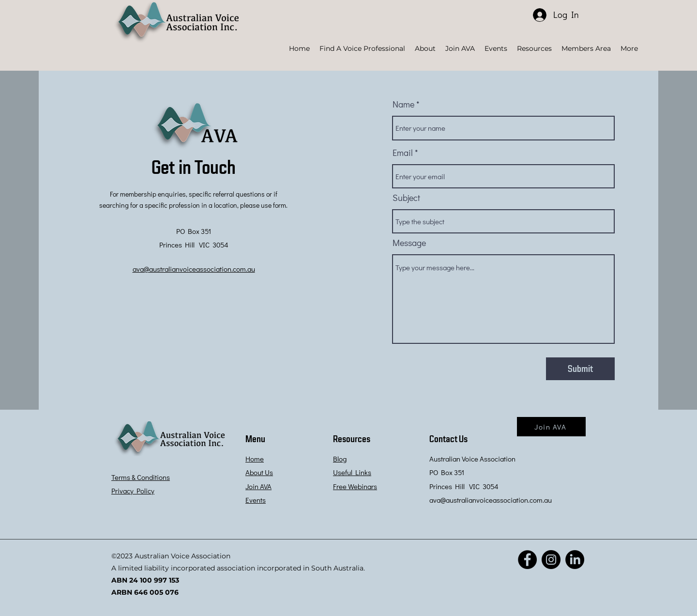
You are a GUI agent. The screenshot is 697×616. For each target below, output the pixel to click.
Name (403, 104)
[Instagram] (551, 560)
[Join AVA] (551, 427)
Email (403, 153)
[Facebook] (527, 560)
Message (409, 243)
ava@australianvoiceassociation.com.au (491, 500)
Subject (406, 198)
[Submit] (580, 369)
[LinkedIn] (575, 560)
